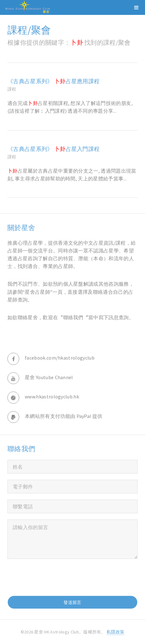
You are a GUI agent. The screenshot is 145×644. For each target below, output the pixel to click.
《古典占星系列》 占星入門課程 (53, 149)
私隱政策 (115, 632)
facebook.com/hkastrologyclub (60, 358)
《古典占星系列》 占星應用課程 (53, 81)
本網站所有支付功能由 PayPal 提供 (64, 416)
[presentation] (55, 577)
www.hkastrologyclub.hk (52, 397)
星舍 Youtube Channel (49, 377)
